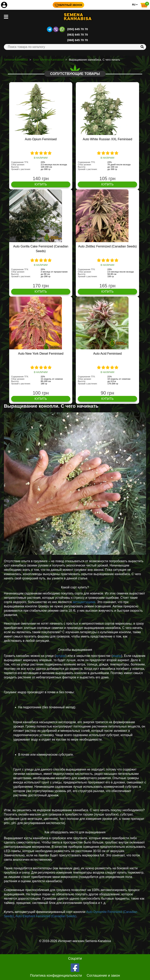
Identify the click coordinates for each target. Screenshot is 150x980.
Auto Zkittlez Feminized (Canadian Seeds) (107, 246)
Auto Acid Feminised (107, 354)
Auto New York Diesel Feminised (41, 354)
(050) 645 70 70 (78, 29)
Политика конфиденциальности (56, 976)
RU (135, 5)
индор (117, 656)
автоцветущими (84, 602)
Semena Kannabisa (16, 60)
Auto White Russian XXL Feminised (108, 139)
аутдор (61, 656)
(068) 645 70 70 (78, 40)
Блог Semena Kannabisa (48, 60)
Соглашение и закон (103, 976)
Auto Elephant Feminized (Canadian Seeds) (46, 916)
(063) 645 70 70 (78, 35)
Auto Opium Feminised (41, 139)
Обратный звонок (68, 5)
